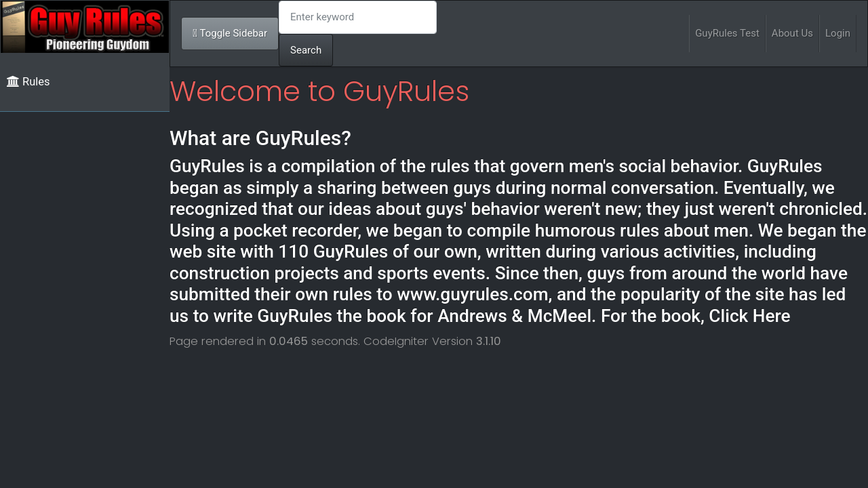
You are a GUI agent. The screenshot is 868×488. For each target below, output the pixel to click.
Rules (28, 82)
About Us (792, 33)
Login (838, 33)
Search (306, 50)
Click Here (749, 316)
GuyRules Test (727, 33)
